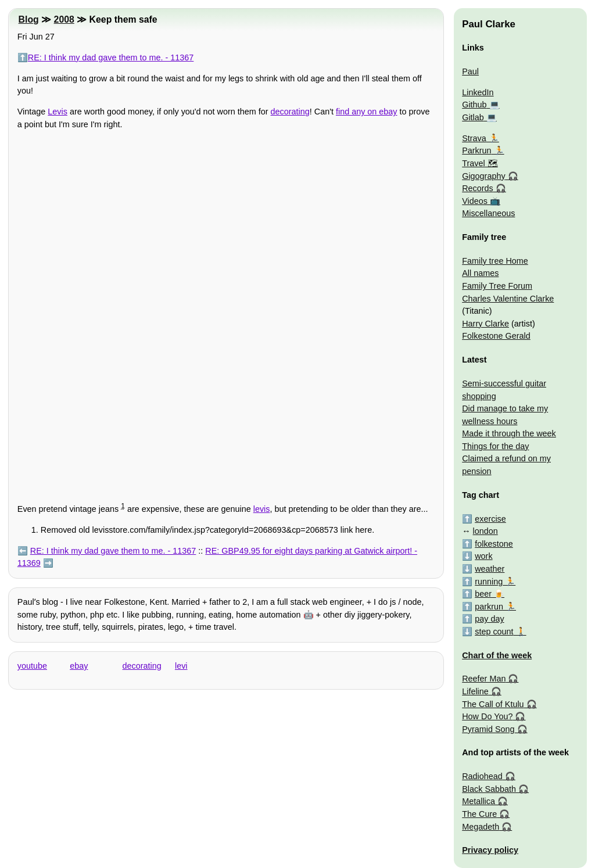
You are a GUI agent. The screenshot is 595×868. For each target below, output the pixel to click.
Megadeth (481, 827)
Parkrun (476, 150)
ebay (79, 666)
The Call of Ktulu (493, 704)
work (483, 556)
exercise (490, 519)
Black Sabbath (489, 789)
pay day (489, 619)
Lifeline (475, 691)
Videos (475, 201)
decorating (290, 112)
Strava (474, 138)
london (485, 531)
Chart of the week (497, 655)
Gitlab (473, 117)
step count (494, 632)
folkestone (494, 544)
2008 (64, 19)
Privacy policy (490, 850)
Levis (58, 112)
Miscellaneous (488, 213)
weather (490, 569)
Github (474, 105)
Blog (29, 19)
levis (262, 509)
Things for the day (495, 446)
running (489, 582)
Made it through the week (509, 433)
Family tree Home (495, 261)
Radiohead (482, 776)
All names (480, 273)
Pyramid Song (488, 729)
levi (181, 666)
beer (483, 594)
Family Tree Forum (497, 286)
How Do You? (487, 716)
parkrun (489, 607)
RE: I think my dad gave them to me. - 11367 (111, 58)
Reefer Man (484, 679)
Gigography (483, 176)
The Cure (479, 814)
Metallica (478, 801)
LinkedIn (478, 92)
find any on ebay (367, 112)
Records (478, 188)
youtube (32, 666)
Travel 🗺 (480, 163)
